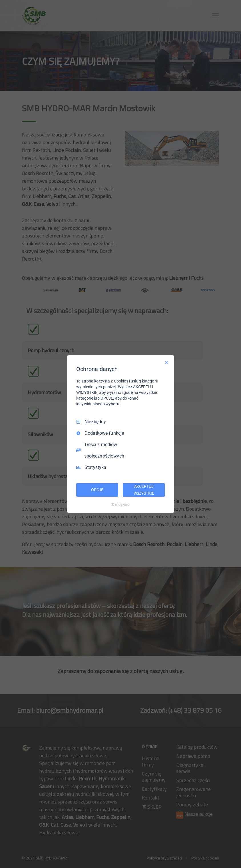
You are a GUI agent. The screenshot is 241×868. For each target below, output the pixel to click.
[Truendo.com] (120, 505)
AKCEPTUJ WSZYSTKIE (144, 490)
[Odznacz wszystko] (167, 362)
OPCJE (97, 490)
